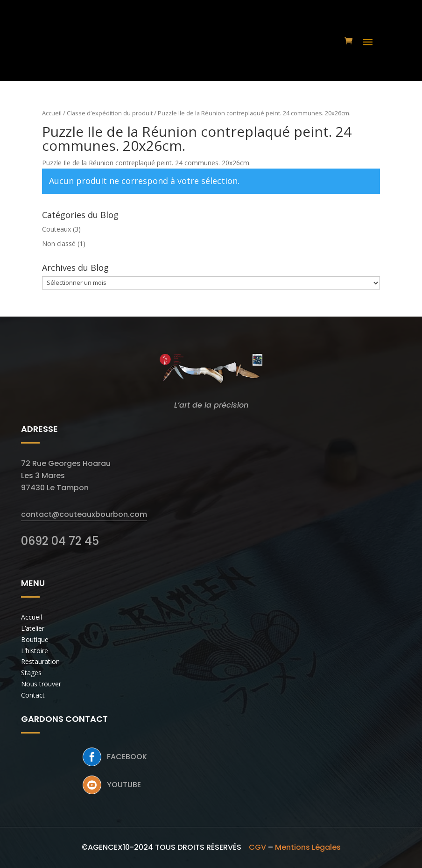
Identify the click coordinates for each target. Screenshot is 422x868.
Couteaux (56, 229)
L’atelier (33, 628)
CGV (257, 847)
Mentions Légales (308, 847)
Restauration (40, 661)
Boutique (35, 639)
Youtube (124, 785)
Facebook (127, 757)
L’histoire (35, 651)
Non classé (59, 243)
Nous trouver (41, 684)
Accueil (52, 113)
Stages (31, 673)
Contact (33, 695)
